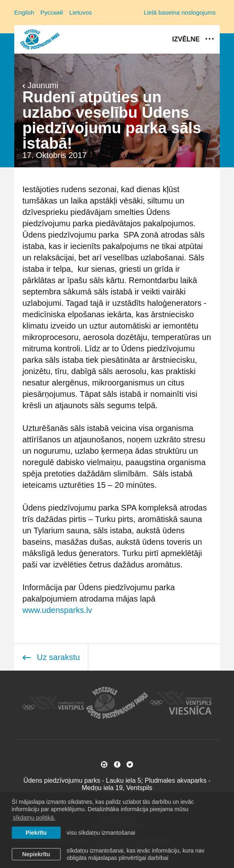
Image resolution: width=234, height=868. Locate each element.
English (24, 12)
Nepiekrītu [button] (36, 854)
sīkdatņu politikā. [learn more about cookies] (34, 818)
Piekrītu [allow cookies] (36, 833)
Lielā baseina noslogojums (180, 12)
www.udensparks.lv (57, 610)
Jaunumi (40, 85)
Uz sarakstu (51, 657)
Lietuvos (81, 12)
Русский (52, 12)
